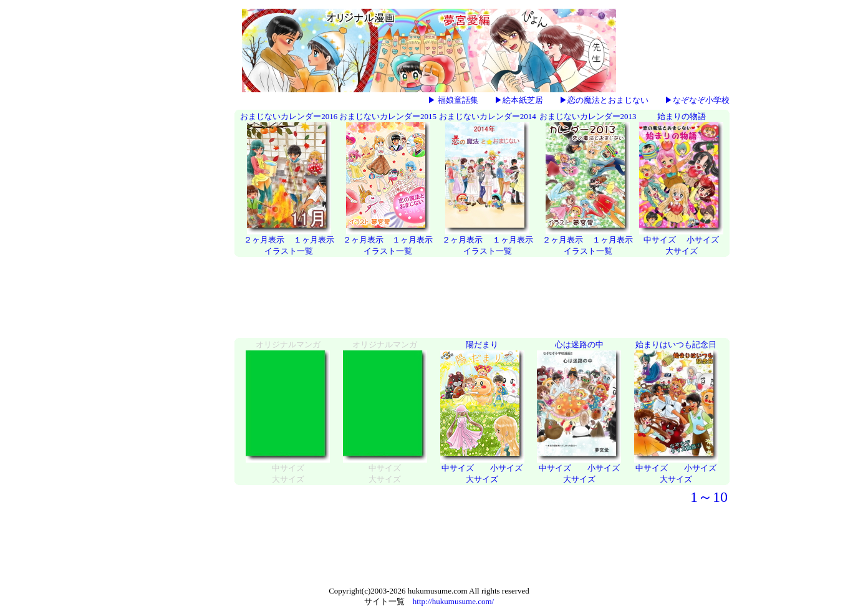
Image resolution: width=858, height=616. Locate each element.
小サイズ (703, 240)
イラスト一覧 (289, 251)
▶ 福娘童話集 (453, 100)
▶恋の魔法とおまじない (604, 100)
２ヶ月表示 (264, 240)
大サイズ (682, 251)
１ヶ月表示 (314, 240)
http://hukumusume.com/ (453, 601)
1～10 (709, 497)
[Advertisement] (180, 299)
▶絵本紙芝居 (519, 100)
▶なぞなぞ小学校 (697, 100)
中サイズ (660, 240)
